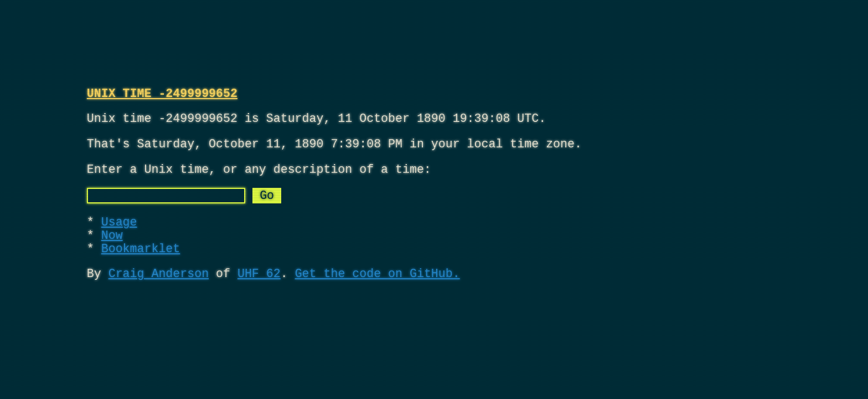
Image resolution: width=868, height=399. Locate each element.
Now (112, 254)
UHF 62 (259, 297)
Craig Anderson (159, 297)
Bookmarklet (141, 270)
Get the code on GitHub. (378, 297)
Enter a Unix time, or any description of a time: (259, 179)
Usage (119, 237)
